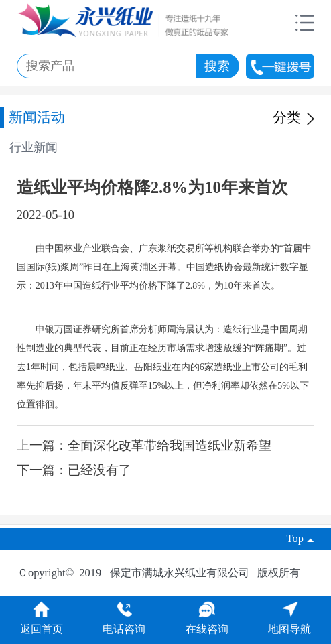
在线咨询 (207, 622)
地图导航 (289, 622)
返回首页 (42, 622)
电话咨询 (124, 622)
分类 (293, 117)
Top (301, 538)
